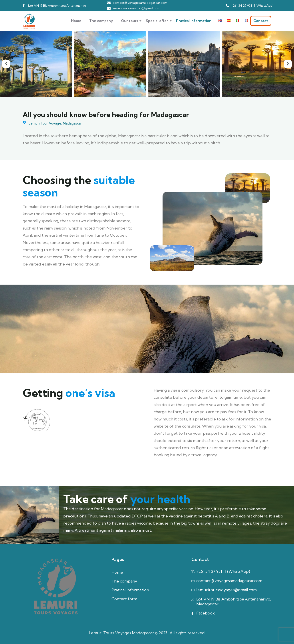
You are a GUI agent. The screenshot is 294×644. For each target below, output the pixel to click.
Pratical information (194, 21)
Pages (118, 559)
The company (101, 21)
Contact (261, 21)
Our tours (131, 21)
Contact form (124, 599)
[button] (6, 64)
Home (76, 21)
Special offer (158, 21)
